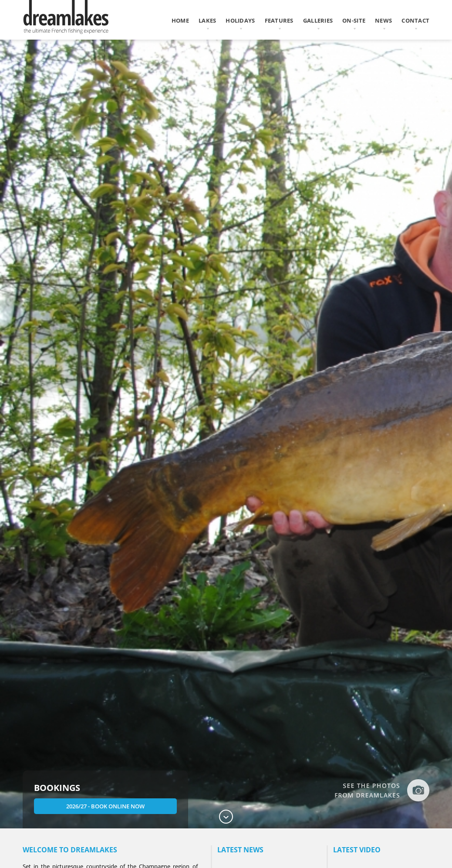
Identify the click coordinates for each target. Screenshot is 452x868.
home (180, 20)
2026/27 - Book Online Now (105, 806)
